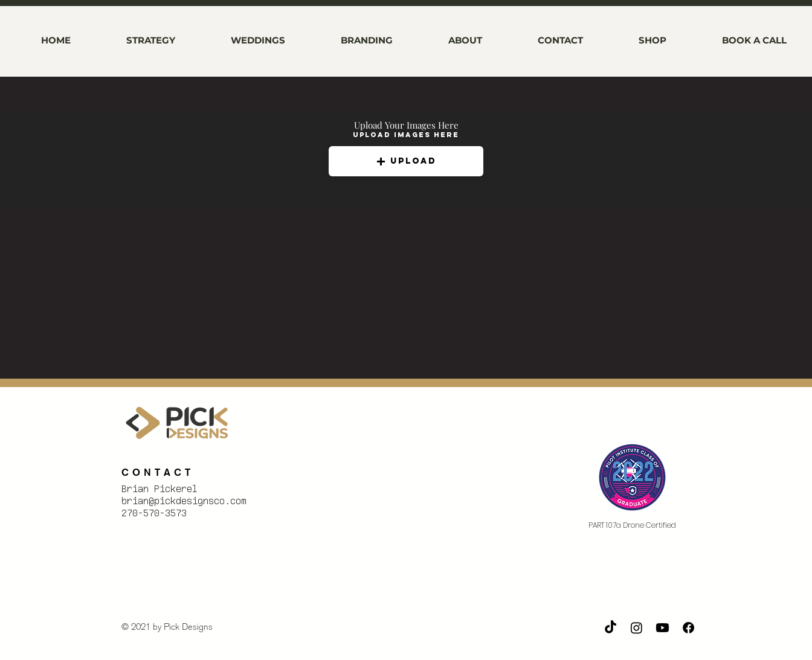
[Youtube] (662, 628)
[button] (406, 161)
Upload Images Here (406, 135)
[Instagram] (636, 628)
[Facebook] (688, 628)
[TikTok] (611, 628)
